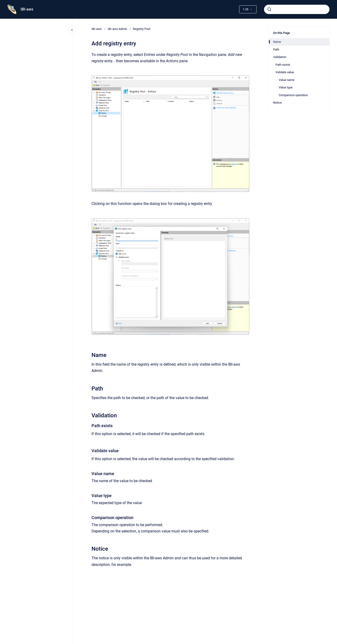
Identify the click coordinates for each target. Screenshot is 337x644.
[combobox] (297, 9)
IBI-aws (27, 9)
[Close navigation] (72, 30)
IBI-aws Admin (117, 29)
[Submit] (269, 9)
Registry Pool (142, 29)
